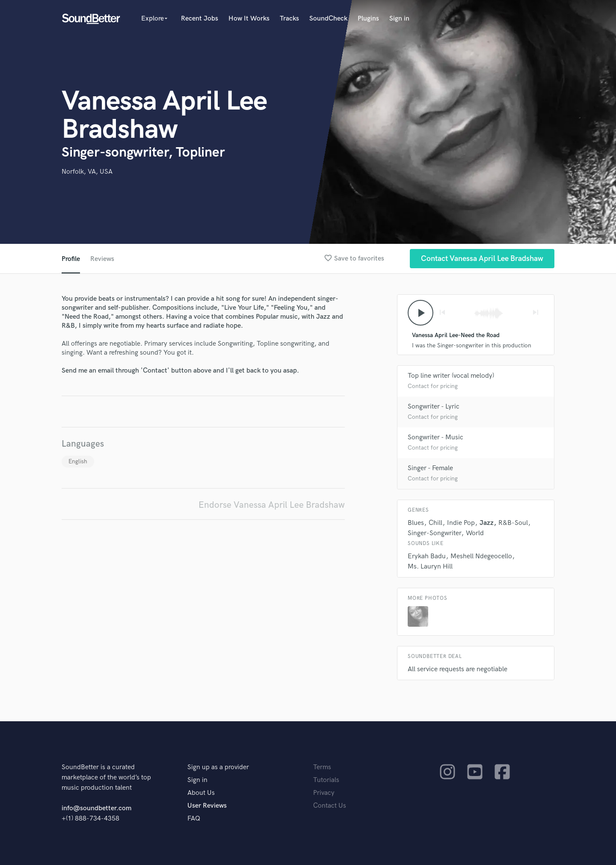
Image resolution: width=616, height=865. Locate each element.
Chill (435, 523)
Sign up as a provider (218, 767)
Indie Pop (461, 523)
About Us (201, 793)
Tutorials (326, 780)
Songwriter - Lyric (434, 407)
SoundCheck (328, 19)
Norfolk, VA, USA (87, 172)
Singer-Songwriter (434, 533)
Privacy (324, 793)
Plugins (368, 19)
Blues (416, 523)
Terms (322, 767)
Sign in (399, 19)
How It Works (249, 19)
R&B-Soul (513, 523)
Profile (71, 259)
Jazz (487, 523)
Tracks (289, 19)
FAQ (194, 819)
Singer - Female (430, 468)
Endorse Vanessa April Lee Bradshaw (272, 505)
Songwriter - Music (435, 437)
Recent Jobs (200, 19)
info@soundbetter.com (96, 808)
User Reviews (207, 806)
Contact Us (330, 806)
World (475, 533)
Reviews (102, 259)
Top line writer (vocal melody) (451, 376)
